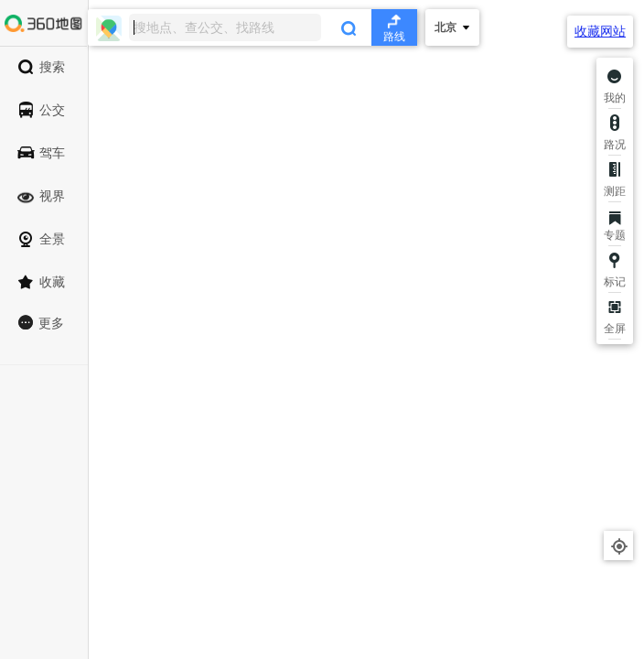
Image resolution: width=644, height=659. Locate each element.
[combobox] (252, 27)
